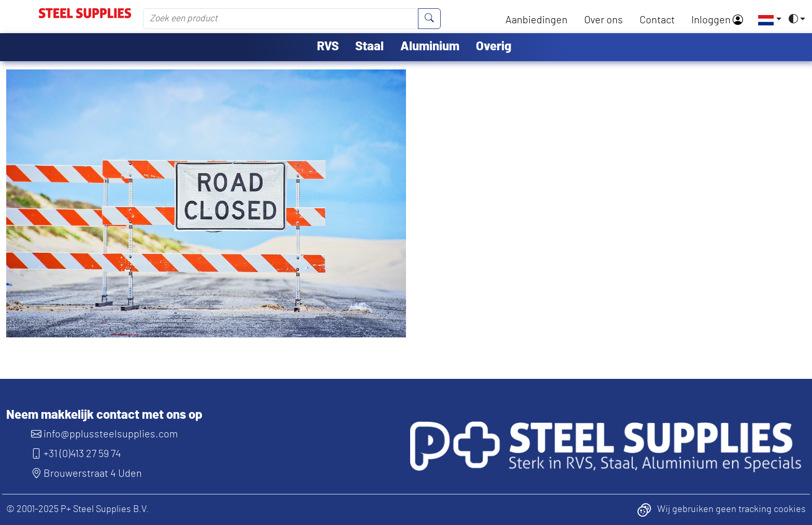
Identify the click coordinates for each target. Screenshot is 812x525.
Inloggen (717, 20)
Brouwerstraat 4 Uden (86, 474)
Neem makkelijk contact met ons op (104, 415)
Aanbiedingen (536, 20)
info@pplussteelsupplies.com (105, 434)
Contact (657, 20)
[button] (766, 20)
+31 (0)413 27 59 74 (76, 454)
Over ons (604, 20)
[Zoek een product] (281, 19)
